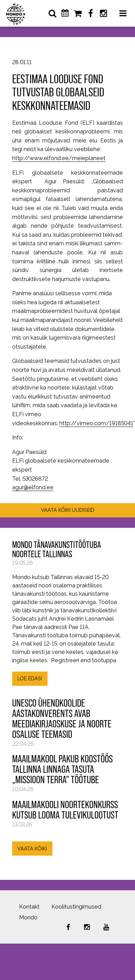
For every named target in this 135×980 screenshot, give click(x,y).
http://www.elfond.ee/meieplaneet (59, 158)
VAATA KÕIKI (32, 848)
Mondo (28, 917)
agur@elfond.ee (33, 487)
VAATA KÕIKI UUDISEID (68, 510)
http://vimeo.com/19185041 (96, 423)
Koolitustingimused (76, 907)
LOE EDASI (30, 678)
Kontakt (29, 907)
